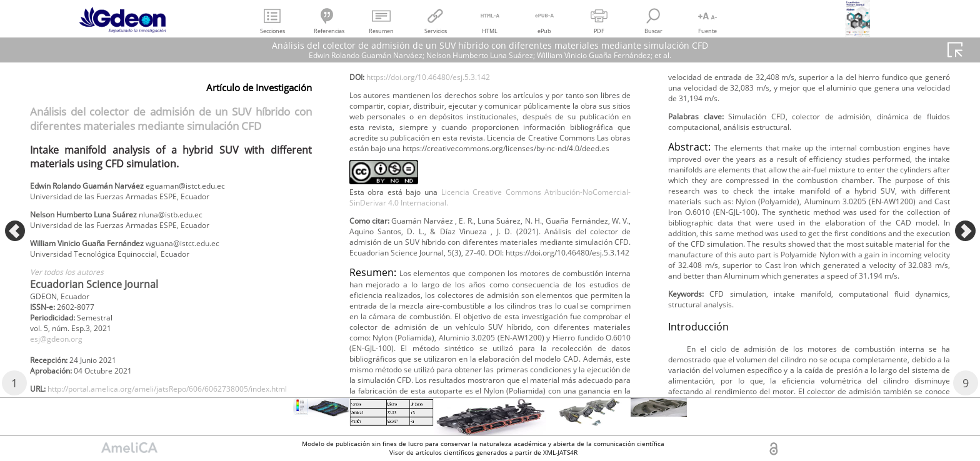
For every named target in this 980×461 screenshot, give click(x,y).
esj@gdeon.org (61, 357)
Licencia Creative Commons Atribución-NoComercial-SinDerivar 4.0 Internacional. (490, 297)
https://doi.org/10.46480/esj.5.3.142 (444, 143)
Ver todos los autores (74, 284)
